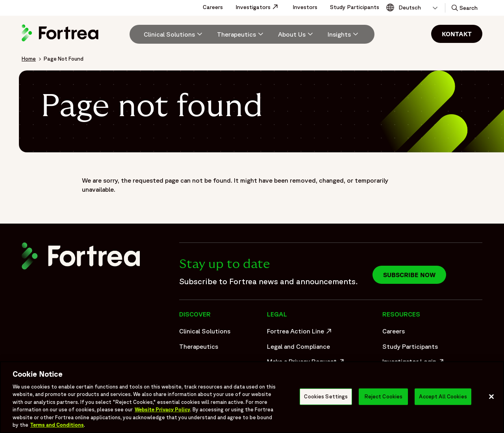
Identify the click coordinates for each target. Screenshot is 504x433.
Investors (305, 7)
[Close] (491, 396)
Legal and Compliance (298, 346)
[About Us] (296, 34)
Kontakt (457, 34)
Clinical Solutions (205, 331)
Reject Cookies (384, 397)
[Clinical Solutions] (174, 34)
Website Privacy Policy (162, 410)
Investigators (261, 7)
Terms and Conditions (57, 425)
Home (29, 59)
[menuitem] (170, 34)
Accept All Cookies (443, 397)
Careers (213, 7)
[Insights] (344, 34)
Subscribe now (409, 275)
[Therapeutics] (241, 34)
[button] (464, 8)
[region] (252, 397)
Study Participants (355, 7)
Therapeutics (199, 346)
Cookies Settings (326, 397)
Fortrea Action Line (300, 333)
